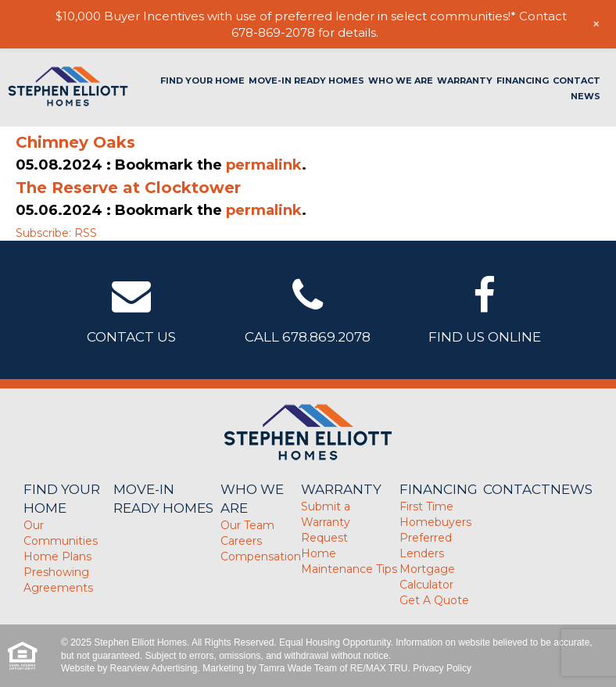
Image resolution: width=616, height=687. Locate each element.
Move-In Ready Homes (306, 81)
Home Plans (57, 556)
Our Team (247, 525)
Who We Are (401, 81)
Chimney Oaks (75, 142)
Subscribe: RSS (56, 233)
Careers (241, 541)
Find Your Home (202, 81)
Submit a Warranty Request (326, 522)
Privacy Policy (442, 668)
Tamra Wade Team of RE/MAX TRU (333, 668)
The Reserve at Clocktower (128, 188)
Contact (577, 81)
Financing (523, 81)
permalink (264, 165)
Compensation (261, 556)
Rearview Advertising (153, 668)
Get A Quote (434, 600)
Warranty (465, 81)
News (586, 97)
